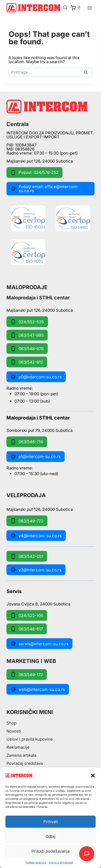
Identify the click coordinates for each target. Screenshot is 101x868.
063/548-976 (27, 349)
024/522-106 (27, 615)
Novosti (14, 731)
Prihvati (51, 822)
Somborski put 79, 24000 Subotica (39, 430)
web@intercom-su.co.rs (38, 689)
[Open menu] (90, 8)
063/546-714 (27, 442)
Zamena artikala (21, 755)
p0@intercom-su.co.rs (36, 377)
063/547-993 (27, 335)
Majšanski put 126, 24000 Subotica (40, 161)
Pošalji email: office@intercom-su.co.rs (45, 189)
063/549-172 (27, 675)
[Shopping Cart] (76, 8)
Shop (11, 723)
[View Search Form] (65, 8)
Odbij (50, 836)
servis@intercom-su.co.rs (39, 644)
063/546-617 (27, 629)
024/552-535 (27, 322)
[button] (93, 776)
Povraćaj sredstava (25, 763)
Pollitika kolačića (36, 862)
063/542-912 (27, 362)
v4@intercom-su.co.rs (36, 536)
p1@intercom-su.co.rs (36, 457)
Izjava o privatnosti (61, 862)
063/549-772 (27, 521)
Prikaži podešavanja (50, 851)
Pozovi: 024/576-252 (34, 173)
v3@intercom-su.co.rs (36, 570)
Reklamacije (18, 747)
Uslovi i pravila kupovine (30, 739)
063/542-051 (27, 556)
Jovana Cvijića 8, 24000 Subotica (38, 604)
